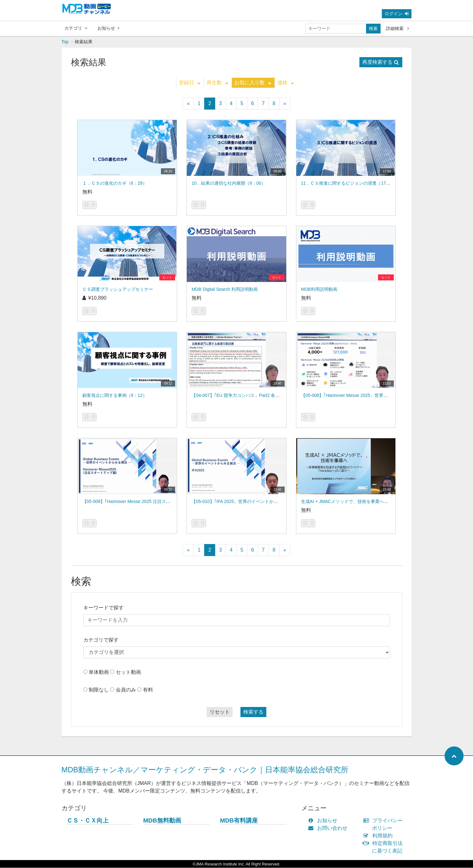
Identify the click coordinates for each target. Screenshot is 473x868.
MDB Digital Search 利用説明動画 (225, 290)
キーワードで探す (103, 608)
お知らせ (108, 28)
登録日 (190, 83)
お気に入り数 (253, 83)
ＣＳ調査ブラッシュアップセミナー (118, 290)
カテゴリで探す (101, 640)
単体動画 (99, 672)
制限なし (99, 690)
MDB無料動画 (162, 821)
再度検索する (381, 62)
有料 (148, 690)
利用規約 (379, 836)
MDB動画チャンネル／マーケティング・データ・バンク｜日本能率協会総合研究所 (205, 770)
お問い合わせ (329, 828)
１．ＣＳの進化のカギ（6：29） (115, 183)
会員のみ (126, 690)
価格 (286, 83)
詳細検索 (397, 28)
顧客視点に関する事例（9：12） (115, 396)
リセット (220, 712)
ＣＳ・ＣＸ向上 (88, 821)
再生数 (217, 83)
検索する (253, 712)
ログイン (397, 14)
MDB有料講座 (239, 821)
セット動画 (128, 672)
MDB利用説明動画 (319, 290)
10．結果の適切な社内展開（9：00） (229, 183)
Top (65, 42)
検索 (373, 28)
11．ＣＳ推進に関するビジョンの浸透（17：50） (350, 183)
